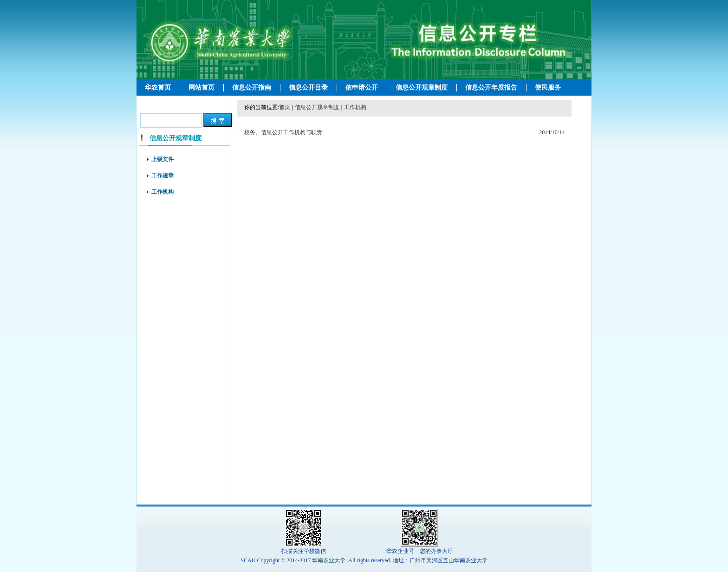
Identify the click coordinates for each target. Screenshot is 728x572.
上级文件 (162, 159)
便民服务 (548, 88)
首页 (285, 107)
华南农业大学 (329, 560)
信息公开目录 (308, 88)
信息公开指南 (252, 88)
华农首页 (158, 88)
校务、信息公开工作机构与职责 (283, 132)
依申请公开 (362, 88)
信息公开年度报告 (491, 88)
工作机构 (162, 192)
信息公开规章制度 (422, 88)
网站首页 (201, 88)
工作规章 (162, 175)
